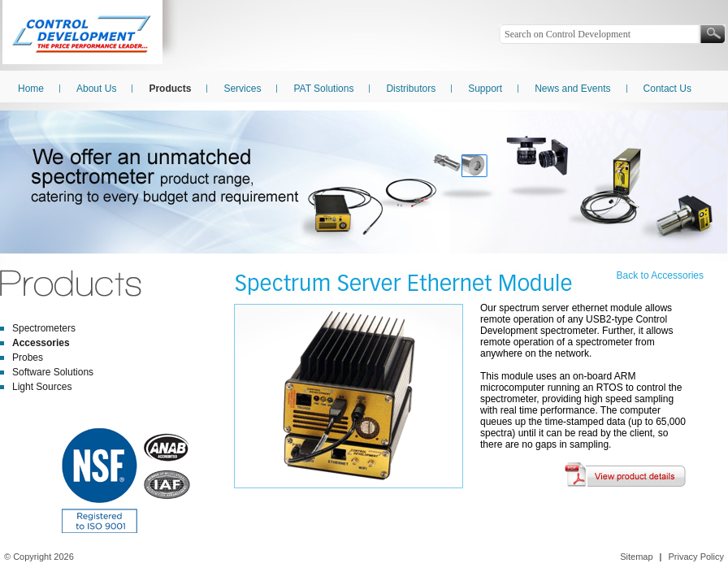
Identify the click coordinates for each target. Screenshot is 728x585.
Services (242, 89)
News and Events (572, 89)
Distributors (411, 89)
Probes (28, 357)
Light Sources (42, 387)
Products (170, 89)
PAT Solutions (323, 89)
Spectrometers (44, 328)
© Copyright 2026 (39, 557)
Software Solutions (53, 372)
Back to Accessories (660, 275)
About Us (96, 89)
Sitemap (636, 557)
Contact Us (667, 89)
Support (485, 89)
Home (31, 89)
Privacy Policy (696, 557)
